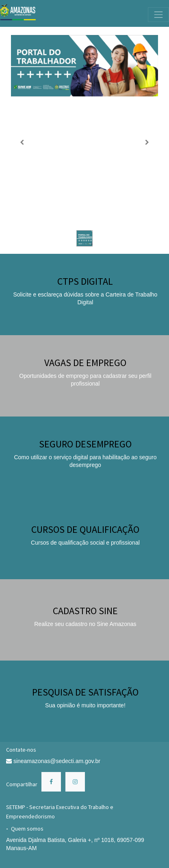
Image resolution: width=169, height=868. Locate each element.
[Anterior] (22, 142)
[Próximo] (147, 142)
